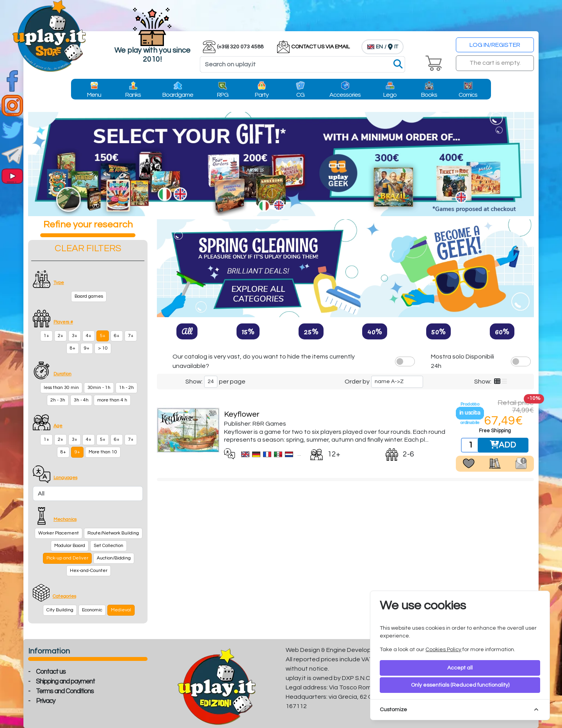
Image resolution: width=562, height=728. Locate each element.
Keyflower (242, 414)
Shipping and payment (65, 682)
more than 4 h (112, 400)
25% (311, 331)
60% (502, 331)
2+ (60, 336)
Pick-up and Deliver (67, 558)
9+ (87, 348)
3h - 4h (81, 400)
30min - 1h (99, 388)
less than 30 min (61, 388)
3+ (75, 336)
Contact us (51, 672)
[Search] (302, 64)
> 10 (103, 348)
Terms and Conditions (65, 691)
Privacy (45, 701)
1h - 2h (126, 388)
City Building (60, 610)
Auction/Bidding (114, 558)
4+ (89, 336)
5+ (103, 336)
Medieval (121, 610)
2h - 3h (58, 400)
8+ (73, 348)
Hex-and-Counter (89, 571)
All (187, 331)
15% (248, 331)
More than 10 (103, 452)
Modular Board (70, 546)
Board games (89, 296)
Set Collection (108, 546)
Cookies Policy (443, 650)
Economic (92, 610)
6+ (117, 336)
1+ (46, 336)
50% (438, 331)
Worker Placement (59, 533)
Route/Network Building (113, 533)
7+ (131, 336)
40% (375, 331)
